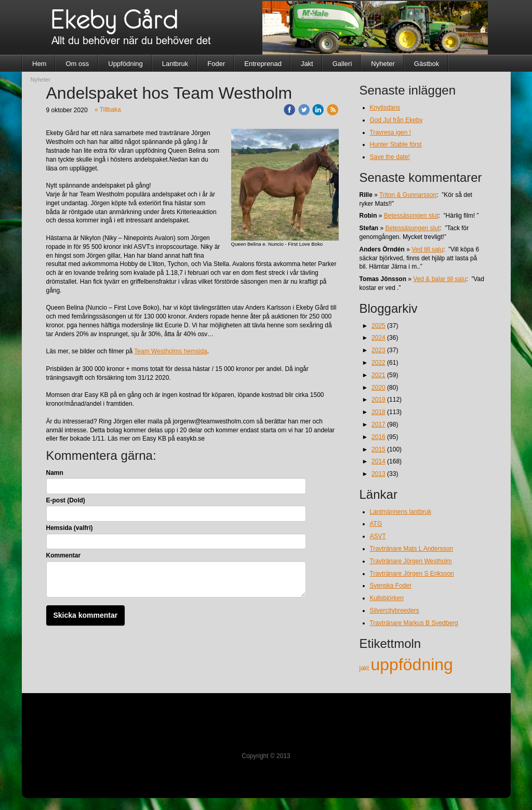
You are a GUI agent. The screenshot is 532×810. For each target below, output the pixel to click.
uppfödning (412, 665)
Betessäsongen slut (411, 216)
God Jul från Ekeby (396, 120)
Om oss (77, 64)
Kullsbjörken (387, 598)
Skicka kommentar (86, 615)
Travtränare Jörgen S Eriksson (412, 574)
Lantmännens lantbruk (401, 512)
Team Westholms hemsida (171, 351)
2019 (378, 400)
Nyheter (383, 64)
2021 (378, 375)
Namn (55, 473)
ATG (376, 524)
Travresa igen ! (391, 132)
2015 (378, 449)
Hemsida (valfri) (70, 528)
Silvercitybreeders (395, 610)
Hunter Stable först (396, 144)
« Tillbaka (108, 110)
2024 (378, 338)
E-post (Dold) (66, 500)
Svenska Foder (391, 586)
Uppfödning (125, 64)
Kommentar (64, 555)
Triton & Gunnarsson (408, 195)
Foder (216, 64)
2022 (378, 363)
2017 (378, 424)
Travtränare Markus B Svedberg (414, 623)
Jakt (307, 64)
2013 (378, 474)
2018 (378, 412)
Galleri (342, 64)
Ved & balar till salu (440, 279)
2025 (378, 326)
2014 (378, 461)
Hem (39, 64)
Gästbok (427, 64)
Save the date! (390, 157)
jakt (365, 668)
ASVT (378, 536)
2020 (378, 388)
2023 (378, 350)
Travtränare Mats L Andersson (412, 549)
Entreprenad (263, 64)
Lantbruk (175, 64)
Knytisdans (385, 108)
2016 (378, 437)
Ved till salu (427, 249)
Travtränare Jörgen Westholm (411, 561)
